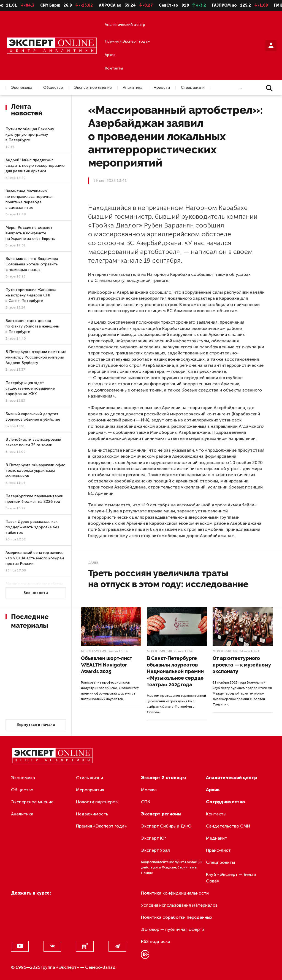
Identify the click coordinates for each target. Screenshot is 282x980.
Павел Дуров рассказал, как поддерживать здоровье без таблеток (32, 527)
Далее (93, 563)
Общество (53, 88)
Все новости (36, 593)
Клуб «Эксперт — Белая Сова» (231, 878)
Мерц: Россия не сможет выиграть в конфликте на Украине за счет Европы (30, 233)
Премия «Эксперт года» (127, 41)
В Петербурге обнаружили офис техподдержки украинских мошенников (35, 470)
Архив (110, 55)
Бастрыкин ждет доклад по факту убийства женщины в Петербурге (32, 326)
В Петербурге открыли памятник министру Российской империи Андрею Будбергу (36, 357)
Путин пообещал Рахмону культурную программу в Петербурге (30, 134)
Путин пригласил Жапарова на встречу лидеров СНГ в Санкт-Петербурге (31, 295)
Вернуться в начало (36, 725)
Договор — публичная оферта (173, 929)
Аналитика (133, 88)
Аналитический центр (125, 25)
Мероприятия (93, 651)
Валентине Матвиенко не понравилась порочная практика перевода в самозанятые (29, 199)
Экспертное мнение (93, 88)
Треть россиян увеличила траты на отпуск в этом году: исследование (168, 578)
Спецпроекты (220, 862)
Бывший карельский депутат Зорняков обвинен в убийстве (33, 417)
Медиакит (217, 838)
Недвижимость (92, 814)
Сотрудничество (226, 802)
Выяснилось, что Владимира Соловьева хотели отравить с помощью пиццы (32, 264)
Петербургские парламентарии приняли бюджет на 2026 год (34, 499)
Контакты (114, 68)
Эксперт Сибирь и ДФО (166, 826)
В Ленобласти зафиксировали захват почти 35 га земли (33, 442)
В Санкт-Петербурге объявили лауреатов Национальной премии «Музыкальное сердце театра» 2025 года (175, 671)
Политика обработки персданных (177, 917)
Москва (149, 790)
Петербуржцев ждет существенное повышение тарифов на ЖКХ (30, 388)
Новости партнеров (97, 802)
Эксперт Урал (155, 850)
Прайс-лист (218, 850)
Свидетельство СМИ (228, 826)
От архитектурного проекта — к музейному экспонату (242, 665)
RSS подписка (156, 941)
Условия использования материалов (179, 905)
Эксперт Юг (154, 838)
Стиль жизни (193, 88)
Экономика (22, 88)
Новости (162, 88)
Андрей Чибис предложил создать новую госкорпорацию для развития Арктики (35, 166)
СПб (146, 802)
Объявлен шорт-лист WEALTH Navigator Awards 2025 (107, 665)
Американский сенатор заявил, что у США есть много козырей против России (35, 558)
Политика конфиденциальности (175, 893)
